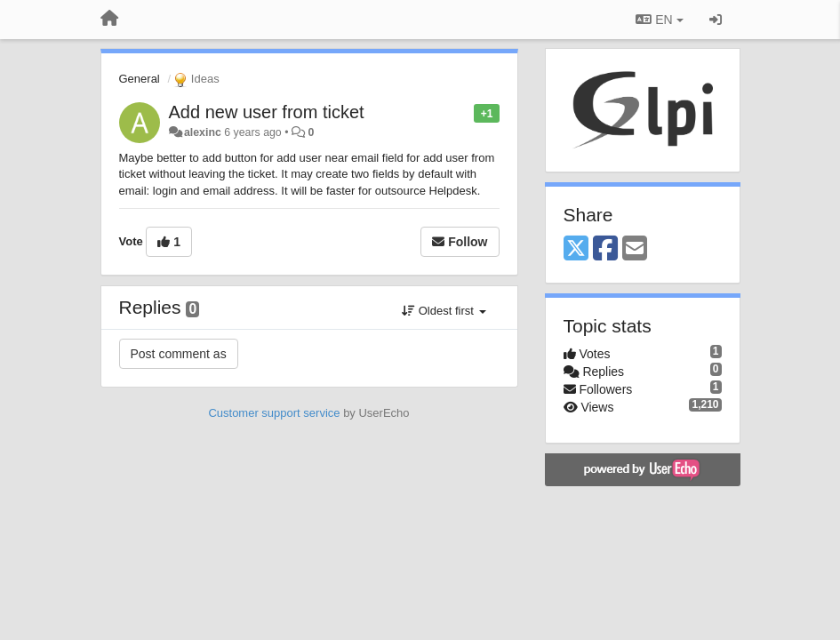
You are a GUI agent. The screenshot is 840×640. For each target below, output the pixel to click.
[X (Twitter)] (576, 249)
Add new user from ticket (267, 112)
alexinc (203, 132)
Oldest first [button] (444, 311)
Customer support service (274, 413)
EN (659, 20)
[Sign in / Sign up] (716, 20)
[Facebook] (605, 249)
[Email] (635, 249)
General (140, 79)
